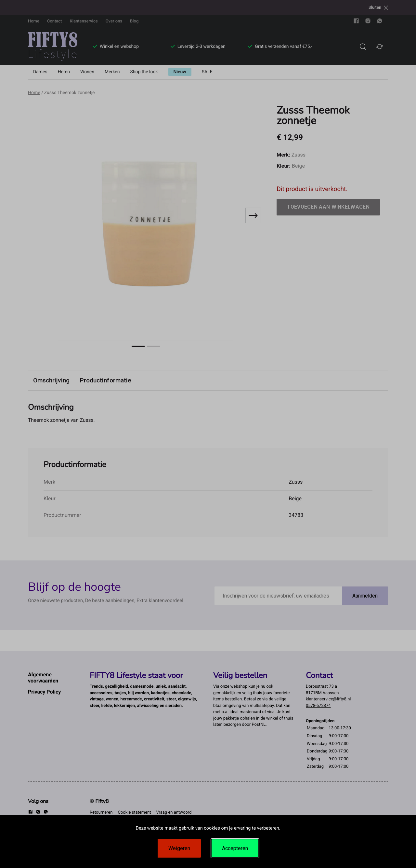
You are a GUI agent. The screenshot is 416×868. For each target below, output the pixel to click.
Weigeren (179, 848)
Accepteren (235, 848)
